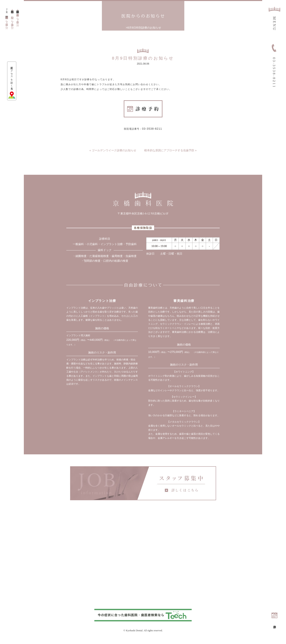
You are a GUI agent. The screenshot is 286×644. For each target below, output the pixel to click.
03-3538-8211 (154, 132)
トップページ (125, 28)
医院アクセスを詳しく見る (12, 78)
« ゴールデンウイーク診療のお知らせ (113, 154)
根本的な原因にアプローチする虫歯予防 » (170, 154)
